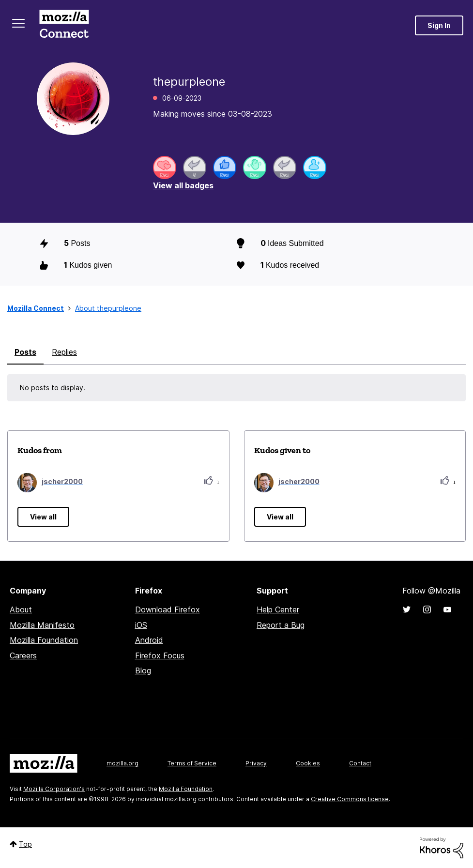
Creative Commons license (350, 799)
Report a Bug (281, 625)
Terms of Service (192, 763)
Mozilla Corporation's (54, 789)
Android (149, 640)
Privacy (256, 763)
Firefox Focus (160, 655)
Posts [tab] (25, 352)
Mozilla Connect (64, 25)
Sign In (439, 25)
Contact (360, 763)
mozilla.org (122, 763)
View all (43, 517)
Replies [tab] (64, 352)
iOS (141, 625)
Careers (23, 655)
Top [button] (25, 844)
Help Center (278, 609)
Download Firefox (168, 609)
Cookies (308, 763)
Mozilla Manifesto (42, 625)
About (21, 609)
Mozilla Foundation (44, 640)
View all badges (183, 185)
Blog (143, 670)
